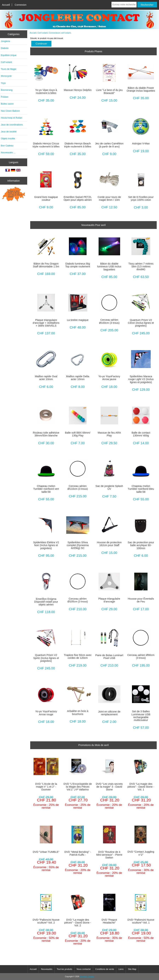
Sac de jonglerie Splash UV (109, 487)
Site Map (132, 969)
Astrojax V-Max (141, 144)
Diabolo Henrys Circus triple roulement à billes (46, 145)
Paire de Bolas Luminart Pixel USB (109, 657)
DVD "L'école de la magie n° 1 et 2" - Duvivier (46, 787)
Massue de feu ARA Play (109, 434)
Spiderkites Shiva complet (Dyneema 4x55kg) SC (78, 545)
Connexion (21, 5)
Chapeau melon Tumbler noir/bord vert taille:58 (46, 489)
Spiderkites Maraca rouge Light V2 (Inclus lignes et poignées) (141, 379)
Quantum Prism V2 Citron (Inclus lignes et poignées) (141, 323)
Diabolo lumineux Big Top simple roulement (78, 265)
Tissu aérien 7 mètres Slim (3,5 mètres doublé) (141, 266)
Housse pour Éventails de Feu (141, 600)
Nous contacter (84, 969)
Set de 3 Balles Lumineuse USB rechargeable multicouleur (141, 716)
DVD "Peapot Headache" (109, 921)
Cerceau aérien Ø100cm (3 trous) (109, 321)
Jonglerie (5, 41)
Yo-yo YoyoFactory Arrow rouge (46, 713)
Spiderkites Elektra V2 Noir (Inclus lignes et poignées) (46, 545)
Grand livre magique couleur (46, 198)
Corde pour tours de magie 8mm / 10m (109, 198)
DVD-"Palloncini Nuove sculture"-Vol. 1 (141, 921)
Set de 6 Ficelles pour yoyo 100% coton (141, 198)
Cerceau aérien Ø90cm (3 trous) (141, 656)
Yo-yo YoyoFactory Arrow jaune (109, 378)
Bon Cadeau (7, 146)
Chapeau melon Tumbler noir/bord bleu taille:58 (141, 489)
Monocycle (6, 76)
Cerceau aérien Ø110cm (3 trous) (78, 487)
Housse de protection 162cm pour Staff (109, 544)
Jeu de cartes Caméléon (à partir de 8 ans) (109, 145)
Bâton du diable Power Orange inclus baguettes (141, 89)
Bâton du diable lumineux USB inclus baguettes (109, 266)
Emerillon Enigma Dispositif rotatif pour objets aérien (46, 602)
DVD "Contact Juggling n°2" (141, 853)
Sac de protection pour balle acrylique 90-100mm (141, 545)
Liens (121, 969)
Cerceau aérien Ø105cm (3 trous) (78, 600)
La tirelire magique (78, 320)
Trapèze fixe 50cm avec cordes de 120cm (78, 656)
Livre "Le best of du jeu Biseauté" (109, 91)
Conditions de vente (105, 969)
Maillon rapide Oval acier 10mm (46, 378)
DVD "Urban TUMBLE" (46, 852)
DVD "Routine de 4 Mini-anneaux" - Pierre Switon (109, 855)
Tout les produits (64, 969)
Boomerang (7, 90)
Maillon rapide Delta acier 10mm (78, 378)
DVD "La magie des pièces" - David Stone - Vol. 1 (141, 787)
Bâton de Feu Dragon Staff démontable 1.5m (46, 265)
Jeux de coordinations (12, 125)
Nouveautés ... (8, 152)
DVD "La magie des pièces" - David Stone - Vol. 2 (78, 923)
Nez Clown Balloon (10, 111)
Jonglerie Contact (87, 977)
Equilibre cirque (9, 55)
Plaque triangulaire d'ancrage (109, 600)
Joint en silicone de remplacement (109, 713)
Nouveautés (47, 969)
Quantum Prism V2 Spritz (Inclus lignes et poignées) (46, 658)
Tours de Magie (9, 69)
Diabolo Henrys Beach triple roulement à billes (78, 145)
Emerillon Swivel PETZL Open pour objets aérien (78, 198)
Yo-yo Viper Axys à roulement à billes (46, 91)
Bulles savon (7, 104)
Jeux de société (9, 132)
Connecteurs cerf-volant (60, 33)
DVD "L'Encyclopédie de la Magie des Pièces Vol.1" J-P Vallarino (78, 787)
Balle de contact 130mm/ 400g (141, 434)
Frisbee (5, 97)
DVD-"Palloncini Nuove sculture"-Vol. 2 (46, 921)
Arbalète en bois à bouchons (78, 712)
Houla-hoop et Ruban (12, 118)
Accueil (6, 5)
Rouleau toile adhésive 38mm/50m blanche (46, 434)
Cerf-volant (42, 33)
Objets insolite (8, 138)
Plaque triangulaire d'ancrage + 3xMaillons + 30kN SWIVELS (46, 323)
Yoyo (3, 83)
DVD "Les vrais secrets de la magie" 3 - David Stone (109, 787)
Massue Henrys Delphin (78, 90)
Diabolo (5, 48)
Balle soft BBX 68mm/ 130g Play (78, 434)
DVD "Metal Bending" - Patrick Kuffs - (78, 853)
